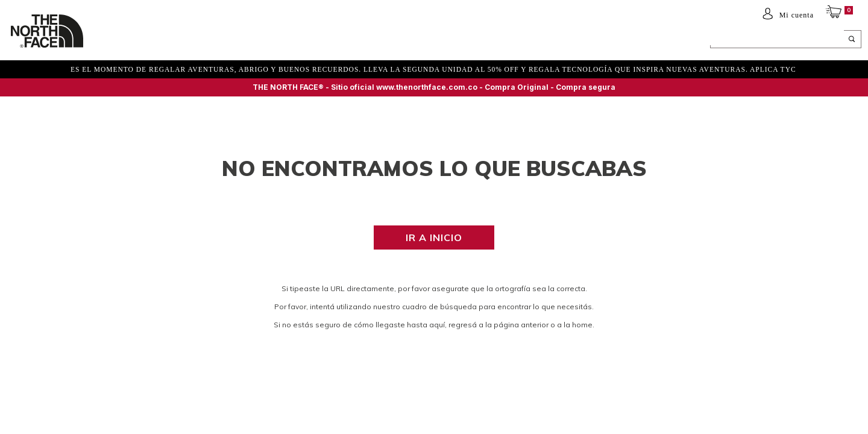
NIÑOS (196, 40)
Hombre (119, 40)
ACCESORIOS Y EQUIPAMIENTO (276, 40)
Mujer (159, 40)
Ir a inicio (434, 237)
